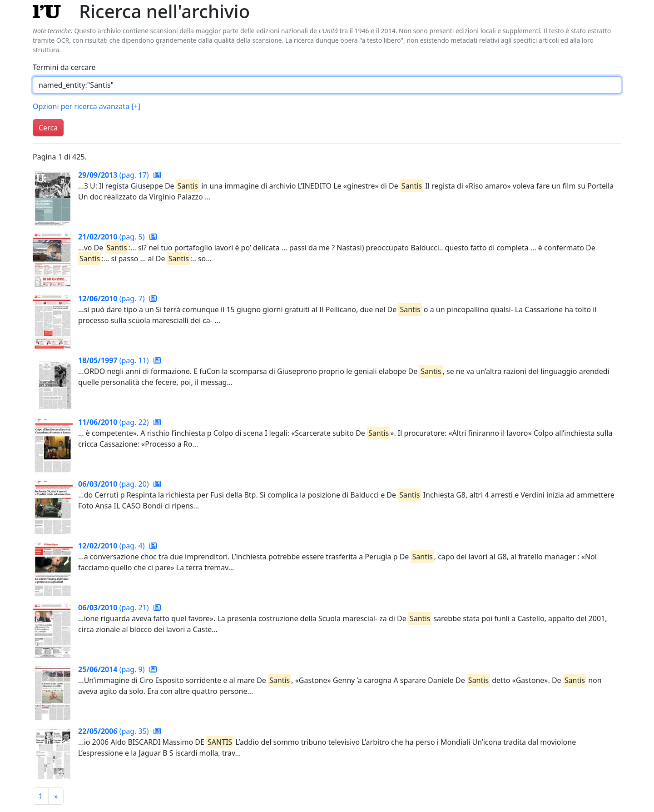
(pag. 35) (114, 731)
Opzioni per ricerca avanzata (87, 106)
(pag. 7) (112, 299)
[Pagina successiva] (56, 796)
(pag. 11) (114, 360)
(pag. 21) (114, 608)
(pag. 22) (114, 422)
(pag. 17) (114, 175)
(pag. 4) (112, 546)
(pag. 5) (112, 237)
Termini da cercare (64, 67)
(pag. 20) (114, 484)
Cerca (48, 128)
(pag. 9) (112, 669)
